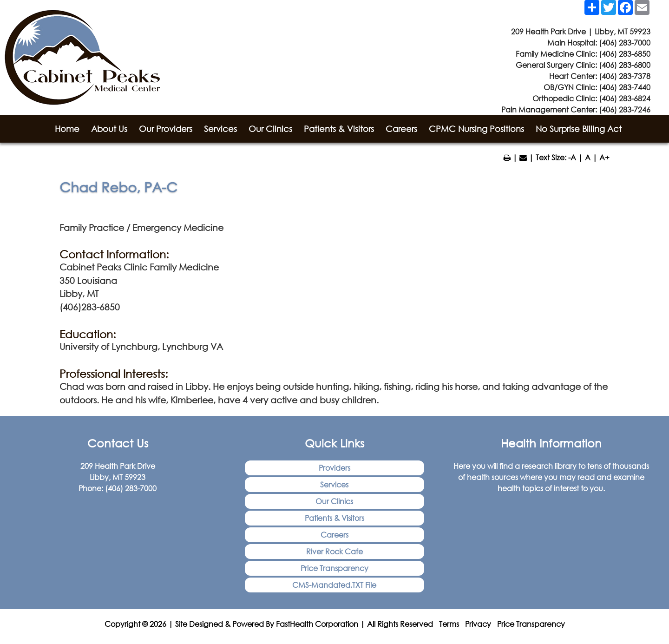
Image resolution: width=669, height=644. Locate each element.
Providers (334, 468)
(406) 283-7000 (625, 43)
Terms (449, 624)
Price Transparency (334, 568)
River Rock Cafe (334, 551)
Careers (401, 129)
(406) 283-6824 (625, 98)
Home (67, 129)
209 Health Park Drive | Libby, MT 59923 (581, 31)
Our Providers (166, 129)
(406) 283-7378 (625, 76)
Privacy (478, 624)
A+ (604, 157)
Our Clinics (270, 129)
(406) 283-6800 (625, 65)
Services (220, 129)
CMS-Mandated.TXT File (334, 585)
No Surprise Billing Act (579, 129)
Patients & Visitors (339, 129)
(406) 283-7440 (625, 87)
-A (572, 157)
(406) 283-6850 (625, 54)
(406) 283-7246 (625, 109)
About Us (109, 129)
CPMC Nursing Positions (476, 129)
